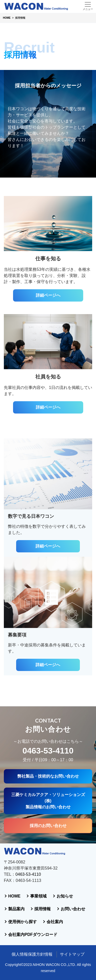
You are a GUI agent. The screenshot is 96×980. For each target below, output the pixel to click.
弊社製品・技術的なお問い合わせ (48, 776)
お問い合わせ (73, 909)
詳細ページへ (48, 295)
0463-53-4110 (48, 751)
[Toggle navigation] (88, 6)
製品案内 (16, 909)
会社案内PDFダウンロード (33, 935)
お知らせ (65, 896)
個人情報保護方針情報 (32, 954)
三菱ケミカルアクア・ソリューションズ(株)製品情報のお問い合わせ (48, 801)
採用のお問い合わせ (48, 826)
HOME (14, 896)
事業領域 (38, 896)
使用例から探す (23, 922)
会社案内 (55, 922)
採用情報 (42, 909)
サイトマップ (72, 954)
